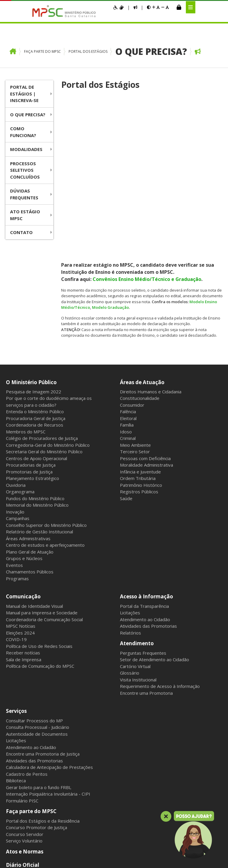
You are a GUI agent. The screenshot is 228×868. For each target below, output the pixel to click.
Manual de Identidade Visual (34, 481)
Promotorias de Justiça (29, 347)
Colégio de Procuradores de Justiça (42, 314)
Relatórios (130, 508)
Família (127, 300)
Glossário (130, 548)
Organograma (20, 367)
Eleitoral (128, 294)
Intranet (36, 813)
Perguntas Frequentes (143, 528)
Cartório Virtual (135, 542)
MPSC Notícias (21, 501)
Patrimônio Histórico (141, 360)
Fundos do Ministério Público (35, 374)
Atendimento (137, 519)
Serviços (16, 586)
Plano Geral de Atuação (30, 427)
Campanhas (18, 394)
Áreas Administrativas (28, 414)
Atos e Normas (25, 727)
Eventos (14, 441)
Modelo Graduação (110, 152)
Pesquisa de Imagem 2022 (34, 267)
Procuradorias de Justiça (31, 340)
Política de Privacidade (35, 754)
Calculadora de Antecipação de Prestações (49, 643)
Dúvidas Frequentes (24, 194)
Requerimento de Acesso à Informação (160, 562)
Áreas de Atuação (142, 258)
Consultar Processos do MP (34, 596)
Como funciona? (23, 132)
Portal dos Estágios (88, 51)
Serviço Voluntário (24, 716)
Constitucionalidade (140, 274)
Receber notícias (23, 528)
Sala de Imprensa (24, 535)
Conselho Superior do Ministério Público (46, 400)
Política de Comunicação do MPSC (40, 541)
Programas (17, 454)
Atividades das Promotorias (148, 501)
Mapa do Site (12, 813)
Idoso (126, 307)
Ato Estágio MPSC (25, 215)
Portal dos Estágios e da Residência (43, 696)
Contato (21, 232)
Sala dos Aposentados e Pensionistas (103, 813)
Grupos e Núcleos (24, 434)
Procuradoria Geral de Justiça (36, 294)
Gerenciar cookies (159, 813)
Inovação (15, 387)
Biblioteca (16, 656)
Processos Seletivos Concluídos (25, 170)
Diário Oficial (23, 740)
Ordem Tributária (138, 354)
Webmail (56, 813)
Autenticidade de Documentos (37, 609)
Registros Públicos (139, 367)
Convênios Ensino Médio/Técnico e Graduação (147, 124)
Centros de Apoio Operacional (37, 334)
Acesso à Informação (147, 472)
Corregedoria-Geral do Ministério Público (48, 320)
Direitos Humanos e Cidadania (151, 267)
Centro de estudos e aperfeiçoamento (45, 420)
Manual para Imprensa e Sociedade (42, 488)
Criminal (128, 314)
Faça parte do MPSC (42, 51)
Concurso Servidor (25, 709)
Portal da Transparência (144, 481)
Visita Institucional (138, 555)
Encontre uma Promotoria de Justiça (43, 629)
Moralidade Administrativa (147, 340)
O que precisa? (151, 51)
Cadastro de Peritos (27, 649)
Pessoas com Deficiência (145, 334)
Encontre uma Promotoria (146, 568)
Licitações (130, 488)
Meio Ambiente (135, 320)
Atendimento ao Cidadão (145, 495)
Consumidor (132, 280)
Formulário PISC (22, 676)
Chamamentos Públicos (30, 447)
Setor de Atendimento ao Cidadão (155, 535)
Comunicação (23, 472)
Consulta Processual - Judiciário (38, 602)
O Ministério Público (31, 258)
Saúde (126, 374)
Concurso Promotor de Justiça (37, 703)
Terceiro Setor (135, 327)
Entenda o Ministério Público (35, 287)
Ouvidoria (16, 360)
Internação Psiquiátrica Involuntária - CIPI (48, 669)
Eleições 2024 (20, 508)
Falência (128, 287)
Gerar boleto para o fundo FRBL (39, 663)
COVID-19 (16, 515)
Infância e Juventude (140, 347)
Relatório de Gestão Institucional (39, 407)
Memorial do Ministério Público (37, 380)
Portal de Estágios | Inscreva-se (24, 94)
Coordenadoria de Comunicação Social (44, 495)
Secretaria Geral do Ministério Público (44, 327)
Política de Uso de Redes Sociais (39, 522)
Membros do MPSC (26, 307)
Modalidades (26, 149)
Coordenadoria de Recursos (35, 300)
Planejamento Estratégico (33, 354)
